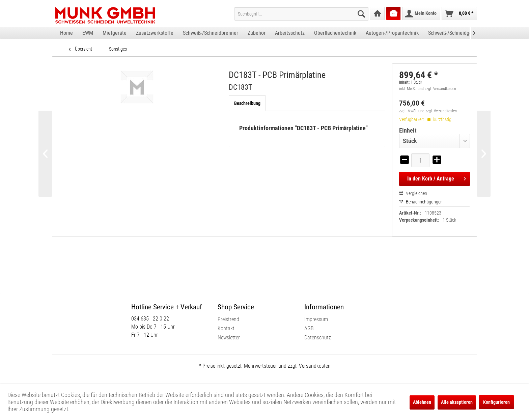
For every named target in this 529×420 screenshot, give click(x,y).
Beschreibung (247, 103)
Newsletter (229, 338)
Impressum (316, 319)
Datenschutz (318, 338)
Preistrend (228, 319)
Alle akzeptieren (457, 402)
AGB (309, 328)
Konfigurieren (496, 402)
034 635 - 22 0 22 (150, 319)
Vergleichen (413, 193)
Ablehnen (422, 402)
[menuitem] (301, 14)
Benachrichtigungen (421, 202)
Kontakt (226, 328)
